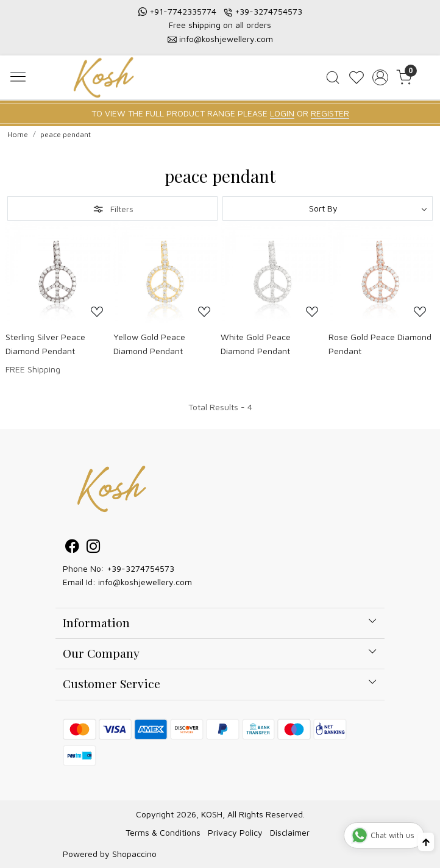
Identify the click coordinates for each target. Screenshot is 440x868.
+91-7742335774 (183, 11)
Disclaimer (290, 832)
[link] (333, 77)
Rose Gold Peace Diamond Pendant (380, 343)
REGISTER (330, 113)
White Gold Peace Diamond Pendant (256, 343)
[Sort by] (328, 208)
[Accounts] (381, 77)
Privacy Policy (235, 832)
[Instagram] (94, 548)
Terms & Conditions (163, 832)
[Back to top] (426, 842)
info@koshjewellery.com (226, 39)
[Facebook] (72, 548)
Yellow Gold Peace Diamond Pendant (149, 343)
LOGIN (282, 113)
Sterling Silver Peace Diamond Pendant (45, 343)
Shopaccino (134, 854)
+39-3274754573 (268, 11)
